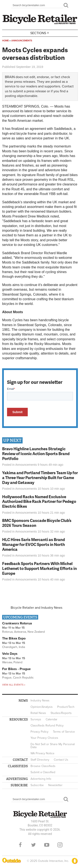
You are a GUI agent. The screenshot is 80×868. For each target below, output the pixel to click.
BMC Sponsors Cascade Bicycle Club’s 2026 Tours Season (37, 523)
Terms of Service (64, 732)
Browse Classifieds (43, 766)
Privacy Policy (39, 732)
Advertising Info (41, 779)
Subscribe (37, 785)
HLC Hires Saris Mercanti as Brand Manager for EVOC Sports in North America (33, 544)
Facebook (20, 845)
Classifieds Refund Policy (47, 726)
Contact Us (61, 760)
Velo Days (10, 654)
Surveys (36, 719)
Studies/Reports (61, 713)
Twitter (33, 845)
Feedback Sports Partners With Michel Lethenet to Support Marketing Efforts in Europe (39, 568)
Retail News (38, 713)
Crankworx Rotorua (17, 623)
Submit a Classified (43, 772)
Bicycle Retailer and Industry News (36, 608)
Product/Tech (66, 707)
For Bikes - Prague (16, 669)
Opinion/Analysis (42, 707)
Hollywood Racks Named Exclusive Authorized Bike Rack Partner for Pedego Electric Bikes (39, 501)
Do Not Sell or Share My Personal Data (53, 746)
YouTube (47, 845)
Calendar (52, 719)
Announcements (22, 41)
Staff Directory (40, 760)
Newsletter (55, 785)
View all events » (14, 685)
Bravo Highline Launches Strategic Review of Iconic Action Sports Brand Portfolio (36, 454)
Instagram (60, 845)
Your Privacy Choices (44, 738)
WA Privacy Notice (42, 753)
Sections (40, 33)
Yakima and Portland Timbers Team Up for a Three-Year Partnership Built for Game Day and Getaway (40, 477)
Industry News (40, 700)
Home (5, 41)
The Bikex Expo (14, 638)
